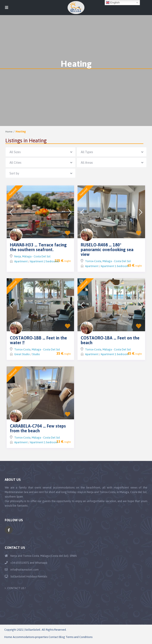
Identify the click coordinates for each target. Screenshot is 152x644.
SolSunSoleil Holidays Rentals (29, 576)
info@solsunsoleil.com (25, 570)
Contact (54, 637)
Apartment (21, 261)
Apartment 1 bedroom (115, 266)
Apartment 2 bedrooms (44, 261)
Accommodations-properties (30, 637)
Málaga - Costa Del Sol (36, 256)
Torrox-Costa (93, 261)
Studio (36, 354)
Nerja (18, 256)
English (113, 3)
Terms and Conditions (79, 637)
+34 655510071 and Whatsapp (29, 563)
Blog (62, 637)
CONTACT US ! (17, 588)
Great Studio (22, 354)
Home (9, 132)
